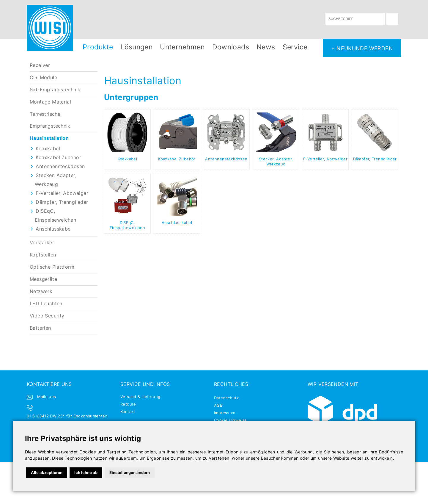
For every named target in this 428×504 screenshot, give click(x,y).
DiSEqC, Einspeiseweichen (127, 225)
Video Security (47, 316)
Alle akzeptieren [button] (47, 472)
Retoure (128, 404)
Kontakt (128, 411)
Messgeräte (43, 279)
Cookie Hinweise (230, 420)
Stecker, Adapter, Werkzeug (276, 161)
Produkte (98, 47)
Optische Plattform (52, 267)
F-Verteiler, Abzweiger (62, 193)
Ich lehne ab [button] (86, 472)
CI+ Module (43, 78)
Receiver (40, 65)
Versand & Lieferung (140, 397)
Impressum (225, 413)
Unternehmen (182, 47)
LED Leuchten (46, 304)
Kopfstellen (43, 255)
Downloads (231, 47)
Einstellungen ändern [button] (130, 472)
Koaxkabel (48, 149)
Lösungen (136, 47)
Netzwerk (41, 291)
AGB (218, 405)
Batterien (40, 328)
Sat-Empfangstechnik (55, 90)
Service (295, 47)
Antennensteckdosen (60, 166)
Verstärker (42, 243)
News (266, 47)
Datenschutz (226, 398)
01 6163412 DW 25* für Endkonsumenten (67, 416)
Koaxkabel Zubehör (58, 158)
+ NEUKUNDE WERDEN (362, 48)
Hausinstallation (49, 138)
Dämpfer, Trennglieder (62, 202)
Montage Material (50, 102)
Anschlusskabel (54, 229)
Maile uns (47, 397)
